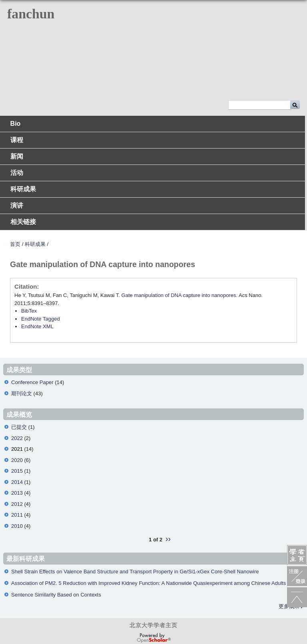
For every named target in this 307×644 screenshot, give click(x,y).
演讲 (17, 205)
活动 (17, 173)
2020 (17, 460)
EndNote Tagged (41, 319)
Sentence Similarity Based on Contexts (56, 595)
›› (168, 539)
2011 (17, 515)
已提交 (19, 427)
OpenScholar (154, 638)
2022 (17, 438)
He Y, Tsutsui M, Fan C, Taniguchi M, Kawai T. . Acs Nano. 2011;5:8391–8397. (139, 299)
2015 (17, 471)
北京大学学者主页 (153, 625)
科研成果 (23, 189)
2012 (17, 504)
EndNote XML (37, 326)
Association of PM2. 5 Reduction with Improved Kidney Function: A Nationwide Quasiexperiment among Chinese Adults (149, 583)
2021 (17, 449)
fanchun (31, 14)
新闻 (17, 156)
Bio (16, 124)
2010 (17, 526)
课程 (17, 140)
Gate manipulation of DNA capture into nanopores (179, 295)
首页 (15, 244)
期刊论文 (22, 393)
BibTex (29, 311)
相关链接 (23, 222)
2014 (17, 482)
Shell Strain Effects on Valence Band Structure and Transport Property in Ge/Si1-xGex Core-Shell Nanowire (135, 572)
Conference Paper (32, 382)
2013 (17, 493)
